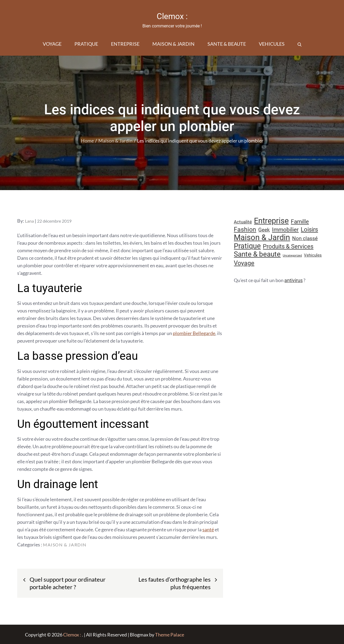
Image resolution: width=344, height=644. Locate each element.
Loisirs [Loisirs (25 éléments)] (309, 229)
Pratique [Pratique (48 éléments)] (247, 246)
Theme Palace (170, 634)
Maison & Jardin (173, 44)
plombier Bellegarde (194, 333)
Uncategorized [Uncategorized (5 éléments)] (292, 255)
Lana (29, 221)
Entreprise (125, 44)
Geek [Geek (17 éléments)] (264, 230)
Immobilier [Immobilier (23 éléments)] (285, 229)
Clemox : (172, 16)
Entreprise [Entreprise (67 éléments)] (271, 220)
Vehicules (272, 44)
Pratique (86, 44)
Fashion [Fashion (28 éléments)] (245, 229)
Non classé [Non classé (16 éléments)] (305, 238)
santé (208, 529)
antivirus (293, 280)
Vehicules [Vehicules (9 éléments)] (313, 255)
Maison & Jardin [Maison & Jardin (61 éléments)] (262, 237)
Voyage (52, 44)
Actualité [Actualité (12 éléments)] (243, 222)
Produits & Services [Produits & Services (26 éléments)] (288, 246)
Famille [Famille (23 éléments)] (300, 221)
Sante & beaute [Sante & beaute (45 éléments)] (257, 254)
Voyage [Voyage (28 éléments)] (244, 263)
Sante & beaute (227, 44)
